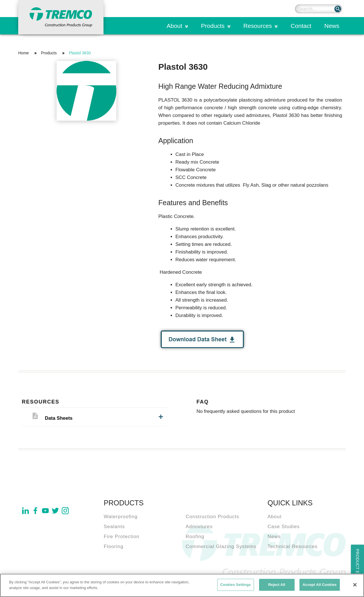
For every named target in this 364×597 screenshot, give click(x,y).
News (332, 26)
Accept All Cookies (320, 586)
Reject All (277, 586)
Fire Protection (122, 537)
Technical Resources (293, 546)
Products (213, 26)
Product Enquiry (357, 569)
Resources (258, 26)
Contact (301, 26)
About (174, 26)
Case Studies (284, 527)
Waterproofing (121, 517)
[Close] (355, 586)
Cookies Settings (236, 586)
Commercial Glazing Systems (221, 546)
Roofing (195, 537)
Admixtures (199, 527)
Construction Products (212, 517)
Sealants (114, 527)
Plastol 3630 (80, 53)
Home (23, 53)
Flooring (114, 546)
